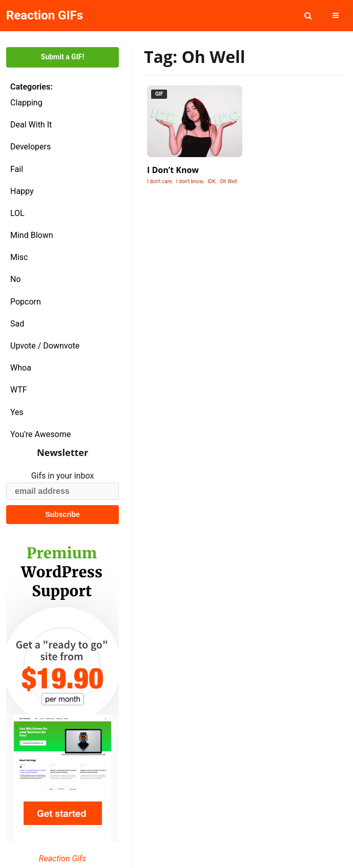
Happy (22, 191)
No (16, 279)
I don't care (159, 181)
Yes (17, 412)
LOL (17, 213)
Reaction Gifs (63, 859)
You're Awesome (40, 434)
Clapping (26, 103)
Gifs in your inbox (63, 476)
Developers (30, 147)
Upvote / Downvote (45, 346)
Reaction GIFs (45, 15)
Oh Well (229, 181)
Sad (17, 324)
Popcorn (26, 302)
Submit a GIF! (63, 57)
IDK (212, 181)
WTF (19, 390)
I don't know (190, 181)
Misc (19, 257)
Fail (17, 169)
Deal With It (31, 125)
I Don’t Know (173, 170)
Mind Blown (32, 235)
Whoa (21, 368)
